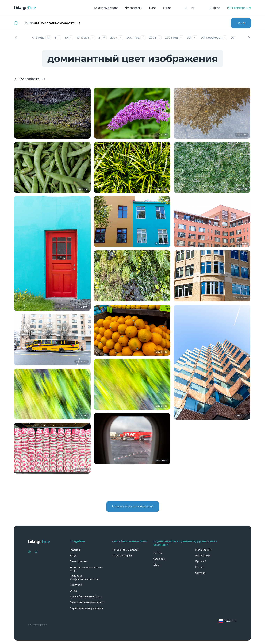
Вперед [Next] (249, 38)
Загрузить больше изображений (133, 507)
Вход (73, 556)
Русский (201, 561)
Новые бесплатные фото (86, 596)
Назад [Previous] (16, 38)
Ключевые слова (106, 8)
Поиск (241, 23)
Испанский (203, 556)
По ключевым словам (126, 550)
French (200, 567)
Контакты (76, 585)
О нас (167, 8)
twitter (158, 553)
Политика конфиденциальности (84, 578)
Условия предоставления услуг (86, 569)
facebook (159, 559)
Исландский (203, 550)
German (200, 573)
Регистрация (78, 561)
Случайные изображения (86, 608)
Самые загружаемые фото (87, 602)
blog (156, 565)
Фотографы (134, 8)
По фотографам (122, 556)
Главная (75, 550)
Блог (153, 8)
